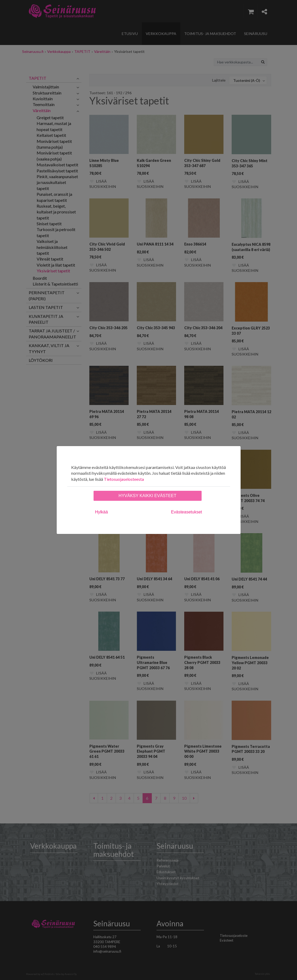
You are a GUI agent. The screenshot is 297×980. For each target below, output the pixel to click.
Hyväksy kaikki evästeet (147, 496)
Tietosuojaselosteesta (124, 479)
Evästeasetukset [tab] (186, 512)
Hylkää (102, 512)
